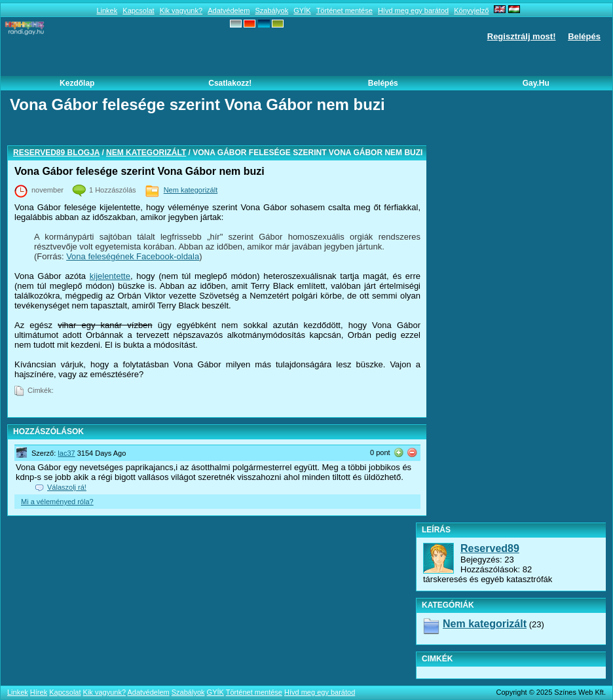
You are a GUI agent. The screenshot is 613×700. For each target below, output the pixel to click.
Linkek (107, 10)
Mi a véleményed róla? (57, 502)
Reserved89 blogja (56, 153)
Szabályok (271, 10)
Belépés (584, 36)
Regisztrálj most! (522, 36)
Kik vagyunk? (181, 10)
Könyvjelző (471, 10)
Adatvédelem (229, 10)
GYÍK (302, 10)
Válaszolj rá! (67, 487)
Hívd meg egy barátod (413, 10)
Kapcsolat (138, 10)
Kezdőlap (77, 83)
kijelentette (110, 276)
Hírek (39, 692)
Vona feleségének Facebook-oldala (133, 256)
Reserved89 (490, 548)
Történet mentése (344, 10)
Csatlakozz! (230, 83)
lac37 (66, 453)
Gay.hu (536, 83)
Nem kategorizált (146, 153)
